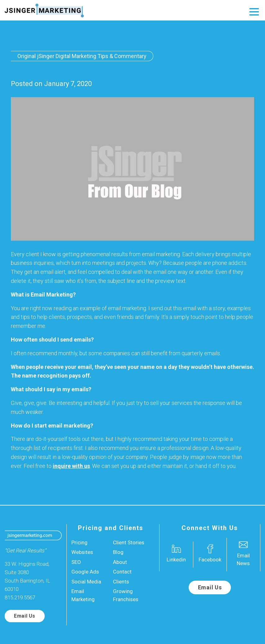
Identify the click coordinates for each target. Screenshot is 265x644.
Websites (82, 552)
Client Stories (129, 542)
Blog (118, 552)
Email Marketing (83, 595)
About (120, 562)
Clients (121, 582)
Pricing (79, 542)
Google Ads (85, 572)
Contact (122, 572)
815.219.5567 (20, 597)
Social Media (86, 582)
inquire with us (71, 466)
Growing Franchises (126, 595)
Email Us (25, 616)
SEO (76, 562)
